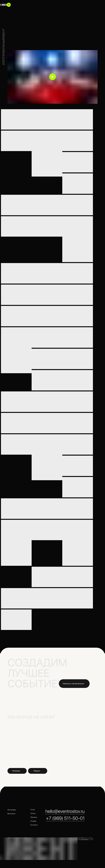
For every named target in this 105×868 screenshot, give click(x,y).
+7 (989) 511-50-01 (65, 818)
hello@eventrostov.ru (65, 811)
